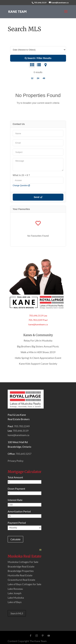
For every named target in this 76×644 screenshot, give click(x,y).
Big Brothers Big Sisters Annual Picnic (38, 346)
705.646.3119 (40, 3)
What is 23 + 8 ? (21, 175)
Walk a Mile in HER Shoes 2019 (38, 352)
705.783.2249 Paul (38, 320)
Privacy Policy (16, 461)
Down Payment (16, 489)
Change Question (21, 185)
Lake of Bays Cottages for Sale (24, 584)
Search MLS (17, 613)
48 (44, 78)
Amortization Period (19, 511)
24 (38, 78)
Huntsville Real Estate (20, 575)
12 (32, 78)
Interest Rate (15, 500)
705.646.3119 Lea (38, 316)
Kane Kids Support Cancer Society (38, 364)
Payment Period (17, 523)
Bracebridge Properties (21, 571)
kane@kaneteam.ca (38, 324)
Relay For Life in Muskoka (38, 340)
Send (38, 197)
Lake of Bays (15, 602)
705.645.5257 (24, 454)
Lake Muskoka (16, 598)
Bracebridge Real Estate (21, 566)
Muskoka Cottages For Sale (23, 562)
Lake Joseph (15, 593)
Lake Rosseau (15, 589)
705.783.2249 (22, 426)
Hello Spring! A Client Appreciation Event (38, 358)
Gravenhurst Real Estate (21, 580)
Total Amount (15, 477)
